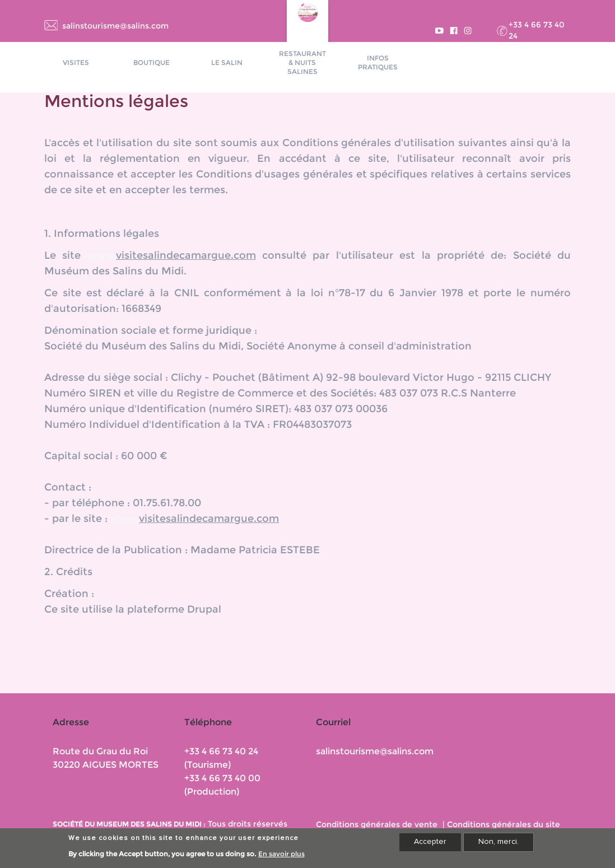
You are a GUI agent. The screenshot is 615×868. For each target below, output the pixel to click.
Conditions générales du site (504, 824)
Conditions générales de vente (377, 824)
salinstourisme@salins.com (115, 26)
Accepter (430, 845)
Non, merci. (498, 845)
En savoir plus (281, 857)
